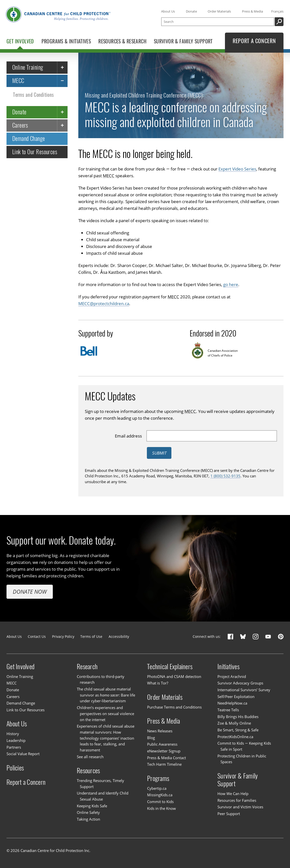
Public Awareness (162, 744)
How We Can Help (233, 794)
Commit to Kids (160, 802)
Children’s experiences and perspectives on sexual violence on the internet (105, 713)
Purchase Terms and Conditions (174, 707)
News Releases (160, 731)
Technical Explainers (170, 666)
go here (231, 284)
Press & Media (252, 11)
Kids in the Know (162, 808)
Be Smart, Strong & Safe (238, 730)
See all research (90, 757)
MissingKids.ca (160, 795)
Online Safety (88, 812)
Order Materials (219, 11)
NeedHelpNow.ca (232, 703)
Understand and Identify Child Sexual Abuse (103, 796)
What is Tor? (158, 683)
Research (87, 666)
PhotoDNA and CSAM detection (174, 676)
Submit (159, 453)
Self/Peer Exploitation (236, 697)
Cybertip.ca (157, 788)
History (13, 734)
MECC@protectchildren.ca (104, 303)
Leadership (16, 740)
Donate (191, 11)
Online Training (28, 67)
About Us (168, 11)
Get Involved (21, 666)
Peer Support (229, 814)
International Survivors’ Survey (244, 690)
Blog (151, 738)
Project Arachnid (232, 676)
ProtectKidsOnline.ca (235, 737)
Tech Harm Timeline (164, 764)
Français (277, 11)
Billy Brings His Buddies (238, 717)
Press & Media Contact (167, 758)
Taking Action (88, 819)
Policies (15, 768)
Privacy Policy (63, 636)
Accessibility (119, 636)
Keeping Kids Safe (92, 806)
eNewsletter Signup (164, 751)
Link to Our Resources (35, 152)
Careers (20, 125)
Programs (158, 778)
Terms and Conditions (33, 94)
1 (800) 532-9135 (225, 476)
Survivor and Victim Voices (240, 807)
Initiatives (228, 666)
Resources (88, 770)
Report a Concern (26, 782)
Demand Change (29, 139)
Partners (14, 747)
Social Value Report (23, 754)
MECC (18, 81)
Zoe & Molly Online (234, 723)
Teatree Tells (228, 710)
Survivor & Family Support (238, 780)
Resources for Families (237, 800)
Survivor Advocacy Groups (240, 683)
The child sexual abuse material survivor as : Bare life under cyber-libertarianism (106, 695)
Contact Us (37, 636)
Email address (128, 436)
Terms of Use (91, 636)
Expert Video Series (237, 169)
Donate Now (30, 592)
